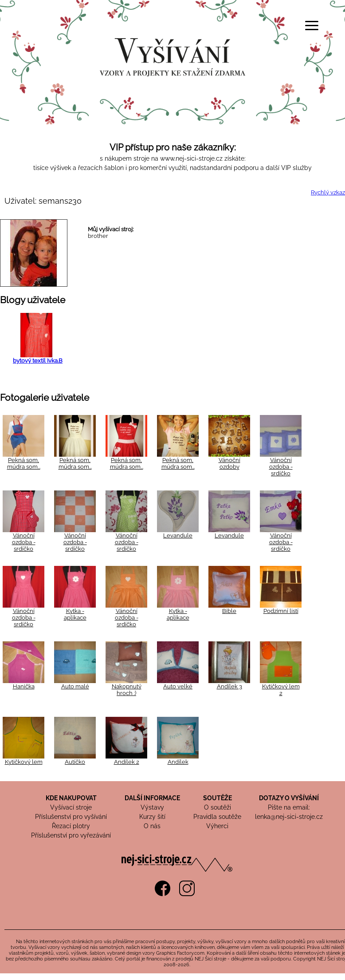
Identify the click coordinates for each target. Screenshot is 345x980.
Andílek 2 (127, 762)
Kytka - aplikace (75, 614)
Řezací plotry (71, 826)
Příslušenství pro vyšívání (71, 817)
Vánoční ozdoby (229, 463)
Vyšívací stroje (71, 807)
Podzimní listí (281, 611)
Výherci (217, 826)
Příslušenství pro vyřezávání (71, 835)
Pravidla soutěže (217, 817)
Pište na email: (289, 807)
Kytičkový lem (24, 762)
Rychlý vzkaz (328, 192)
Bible (229, 611)
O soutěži (218, 807)
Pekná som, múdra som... (24, 463)
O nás (152, 826)
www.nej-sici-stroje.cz (191, 158)
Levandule (178, 535)
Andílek (178, 762)
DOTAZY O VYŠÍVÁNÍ (289, 798)
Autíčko (75, 762)
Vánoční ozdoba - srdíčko (281, 467)
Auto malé (75, 686)
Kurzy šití (152, 817)
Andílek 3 (229, 686)
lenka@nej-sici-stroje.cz (289, 817)
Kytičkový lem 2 (281, 690)
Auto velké (178, 686)
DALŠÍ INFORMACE (152, 798)
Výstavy (152, 807)
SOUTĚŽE (218, 798)
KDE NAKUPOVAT (71, 798)
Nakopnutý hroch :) (127, 690)
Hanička (24, 686)
